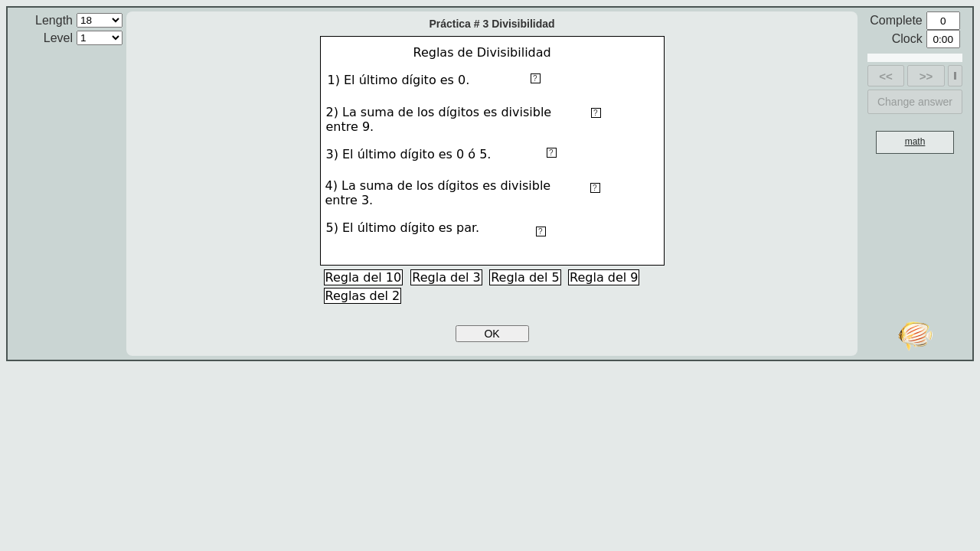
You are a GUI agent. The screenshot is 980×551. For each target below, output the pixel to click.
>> (926, 76)
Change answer (915, 102)
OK (492, 334)
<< (886, 76)
